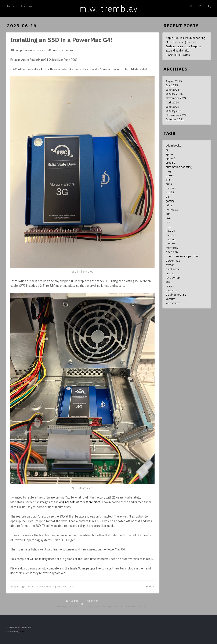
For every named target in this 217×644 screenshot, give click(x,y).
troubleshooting (176, 295)
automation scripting (179, 167)
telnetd (170, 286)
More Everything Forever (181, 42)
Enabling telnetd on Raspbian (184, 46)
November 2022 (176, 115)
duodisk (171, 188)
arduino (171, 163)
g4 (24, 586)
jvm (168, 222)
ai (167, 150)
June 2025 (172, 90)
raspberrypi (173, 277)
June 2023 (172, 107)
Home (10, 6)
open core (172, 252)
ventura (171, 299)
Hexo (23, 631)
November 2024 (176, 98)
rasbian (170, 273)
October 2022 (175, 119)
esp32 (170, 192)
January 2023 (174, 111)
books (170, 175)
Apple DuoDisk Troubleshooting (185, 38)
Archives (27, 6)
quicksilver (60, 586)
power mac (44, 586)
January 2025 (174, 94)
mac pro (171, 235)
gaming (170, 201)
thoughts (171, 290)
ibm (168, 214)
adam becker (174, 145)
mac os (170, 231)
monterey (172, 248)
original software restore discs (80, 502)
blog (169, 171)
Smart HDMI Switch (178, 55)
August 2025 (174, 81)
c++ (168, 180)
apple (15, 586)
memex (170, 243)
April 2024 (172, 102)
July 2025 (172, 85)
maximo (171, 239)
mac (32, 586)
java (168, 218)
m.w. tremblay (108, 8)
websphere (173, 303)
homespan (172, 209)
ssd (72, 586)
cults (169, 184)
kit (43, 69)
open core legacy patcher (182, 256)
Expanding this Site (178, 50)
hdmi (169, 205)
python (170, 265)
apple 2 (171, 158)
